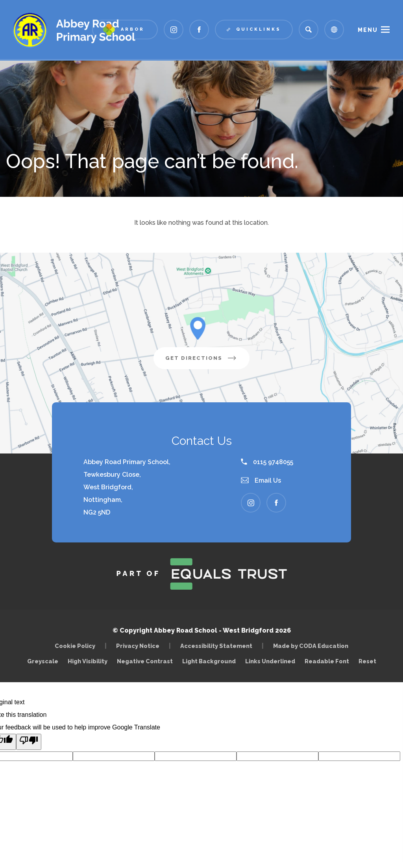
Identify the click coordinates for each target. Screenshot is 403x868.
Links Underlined (270, 661)
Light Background (209, 661)
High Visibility (88, 661)
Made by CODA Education (313, 646)
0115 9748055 (267, 462)
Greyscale (43, 661)
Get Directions (207, 361)
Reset (367, 661)
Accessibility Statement (216, 646)
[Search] (309, 30)
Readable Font (327, 661)
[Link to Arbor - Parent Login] (125, 30)
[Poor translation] (29, 742)
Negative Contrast (145, 661)
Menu (368, 30)
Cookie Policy (75, 646)
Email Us (261, 480)
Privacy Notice (138, 646)
